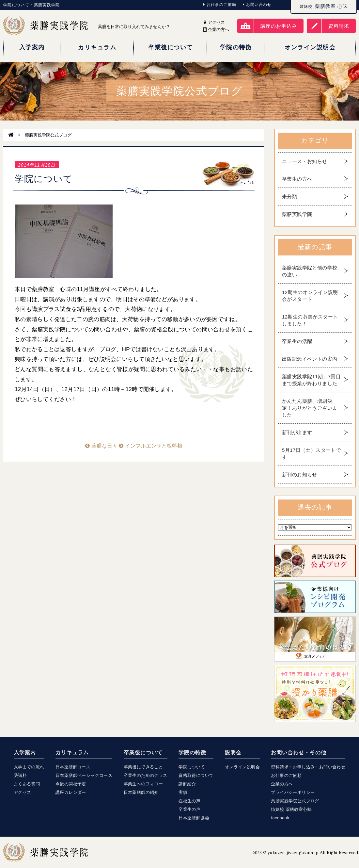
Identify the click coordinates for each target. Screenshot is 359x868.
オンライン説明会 (242, 767)
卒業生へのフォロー (143, 784)
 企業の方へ (216, 30)
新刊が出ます (297, 432)
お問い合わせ (257, 5)
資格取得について (196, 775)
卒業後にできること (143, 767)
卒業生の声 (189, 809)
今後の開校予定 (71, 784)
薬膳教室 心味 (324, 6)
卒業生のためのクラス (146, 775)
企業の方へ (282, 784)
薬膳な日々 (101, 446)
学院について (192, 767)
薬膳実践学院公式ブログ (295, 801)
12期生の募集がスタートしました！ (310, 320)
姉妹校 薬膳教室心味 (291, 809)
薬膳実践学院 (297, 214)
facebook (280, 818)
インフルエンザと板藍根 (150, 446)
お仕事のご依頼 (220, 5)
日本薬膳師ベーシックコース (84, 775)
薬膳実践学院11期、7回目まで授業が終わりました (311, 380)
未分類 (289, 197)
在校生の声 (189, 801)
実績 (183, 792)
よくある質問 (27, 784)
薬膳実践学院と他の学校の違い (310, 271)
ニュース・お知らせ (305, 161)
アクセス (214, 22)
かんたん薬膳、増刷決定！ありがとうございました (310, 408)
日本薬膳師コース (73, 767)
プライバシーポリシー (293, 792)
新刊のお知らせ (300, 475)
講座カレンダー (71, 792)
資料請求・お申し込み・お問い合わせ (308, 767)
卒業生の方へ (297, 179)
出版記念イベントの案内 (310, 359)
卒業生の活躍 (297, 341)
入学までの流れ (29, 767)
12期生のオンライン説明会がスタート (310, 296)
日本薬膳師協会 (194, 818)
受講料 (20, 775)
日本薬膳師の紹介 (141, 792)
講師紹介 (187, 784)
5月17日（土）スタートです (311, 453)
